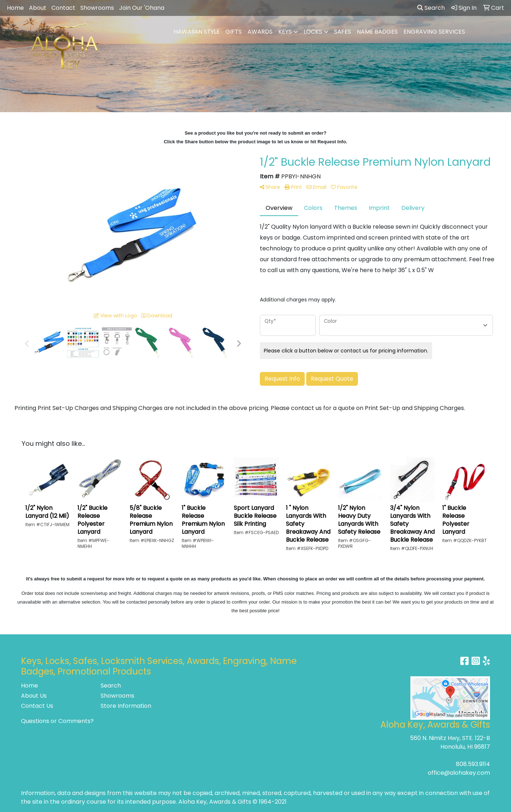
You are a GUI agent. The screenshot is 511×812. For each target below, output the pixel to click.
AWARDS (260, 32)
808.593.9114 (473, 764)
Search (431, 8)
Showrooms (97, 8)
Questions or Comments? (57, 721)
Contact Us (37, 706)
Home (15, 8)
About (38, 8)
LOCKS (313, 32)
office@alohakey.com (459, 773)
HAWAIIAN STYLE (197, 32)
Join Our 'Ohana (142, 8)
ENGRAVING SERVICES (434, 32)
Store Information (126, 706)
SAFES (343, 32)
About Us (34, 696)
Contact (63, 8)
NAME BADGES (377, 32)
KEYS (285, 32)
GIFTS (234, 32)
